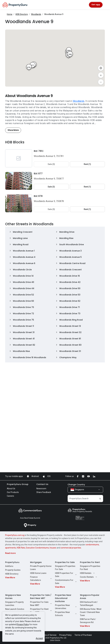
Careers (10, 496)
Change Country (76, 485)
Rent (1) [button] (87, 164)
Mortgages (36, 562)
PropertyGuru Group (18, 484)
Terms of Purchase (83, 635)
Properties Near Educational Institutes (63, 598)
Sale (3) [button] (51, 187)
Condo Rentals (89, 577)
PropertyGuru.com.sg (15, 535)
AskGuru (9, 566)
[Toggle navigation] (106, 5)
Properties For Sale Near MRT (41, 604)
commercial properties (71, 548)
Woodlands (36, 14)
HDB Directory (22, 14)
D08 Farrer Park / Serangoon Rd (88, 621)
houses (53, 548)
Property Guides (13, 570)
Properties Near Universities (66, 607)
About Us (11, 489)
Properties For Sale (65, 562)
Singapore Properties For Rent (90, 568)
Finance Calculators (41, 579)
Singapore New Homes (13, 597)
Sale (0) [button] (51, 164)
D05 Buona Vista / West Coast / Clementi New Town (91, 612)
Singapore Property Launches (14, 604)
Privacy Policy (23, 624)
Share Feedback (44, 492)
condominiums (92, 545)
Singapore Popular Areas (90, 597)
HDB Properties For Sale (66, 575)
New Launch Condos (15, 609)
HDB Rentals (88, 573)
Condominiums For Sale (66, 582)
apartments (11, 548)
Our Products (13, 492)
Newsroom (41, 489)
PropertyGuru (12, 562)
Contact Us (42, 484)
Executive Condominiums (37, 548)
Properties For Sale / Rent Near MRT (41, 597)
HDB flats (21, 548)
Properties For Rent (90, 562)
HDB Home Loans (38, 573)
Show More (13, 130)
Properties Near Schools (66, 614)
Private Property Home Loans (41, 568)
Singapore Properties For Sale (65, 568)
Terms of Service (49, 635)
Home (10, 14)
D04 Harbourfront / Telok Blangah (89, 604)
